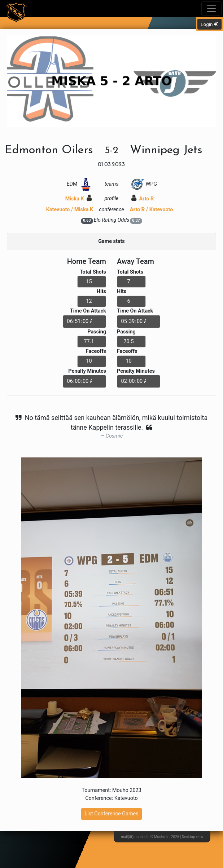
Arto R (143, 199)
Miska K (79, 199)
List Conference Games (111, 814)
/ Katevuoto (152, 210)
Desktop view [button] (193, 837)
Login (209, 24)
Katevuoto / (70, 210)
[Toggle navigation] (211, 9)
